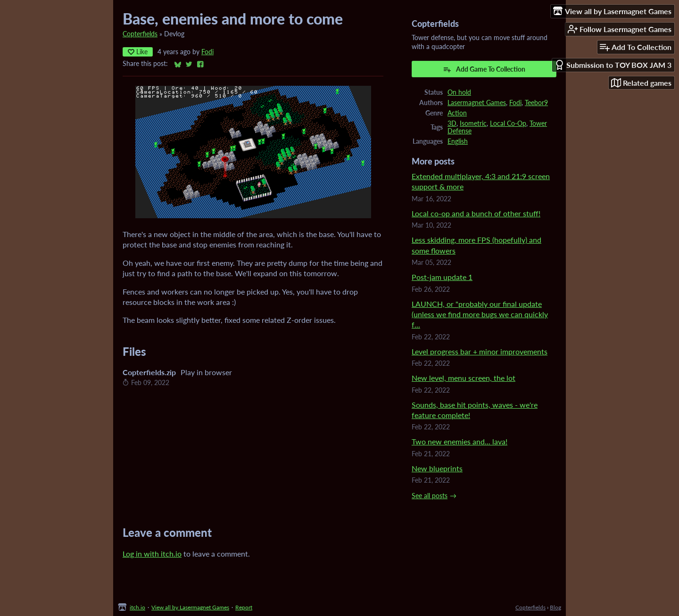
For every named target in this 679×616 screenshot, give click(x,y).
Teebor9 (536, 103)
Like (138, 52)
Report (244, 607)
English (458, 141)
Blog (555, 607)
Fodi (207, 52)
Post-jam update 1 (442, 277)
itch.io (137, 607)
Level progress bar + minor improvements (480, 351)
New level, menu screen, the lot (464, 378)
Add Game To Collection (484, 69)
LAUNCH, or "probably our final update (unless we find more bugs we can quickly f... (480, 314)
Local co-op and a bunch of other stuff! (476, 213)
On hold (459, 92)
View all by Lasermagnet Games (190, 607)
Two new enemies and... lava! (460, 441)
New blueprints (437, 468)
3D (452, 123)
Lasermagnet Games (477, 103)
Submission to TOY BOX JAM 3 (613, 65)
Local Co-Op (508, 123)
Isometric (473, 123)
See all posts (430, 496)
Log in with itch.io (152, 554)
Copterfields (140, 34)
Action (457, 113)
